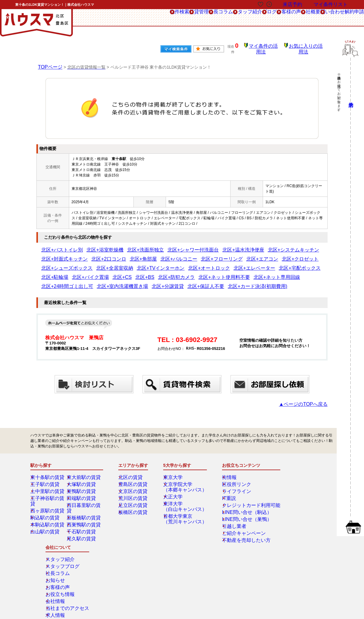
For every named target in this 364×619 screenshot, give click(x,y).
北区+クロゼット (173, 255)
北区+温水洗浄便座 (196, 246)
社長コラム (158, 18)
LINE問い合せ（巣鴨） (239, 506)
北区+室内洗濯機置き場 (142, 273)
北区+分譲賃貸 (176, 273)
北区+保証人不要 (206, 273)
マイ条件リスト (331, 4)
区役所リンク (231, 471)
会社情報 (291, 506)
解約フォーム (52, 574)
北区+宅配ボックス (127, 264)
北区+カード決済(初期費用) (246, 273)
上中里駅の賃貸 (48, 478)
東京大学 (175, 464)
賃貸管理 (127, 18)
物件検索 (98, 18)
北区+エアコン (143, 255)
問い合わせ (316, 18)
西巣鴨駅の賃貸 (84, 506)
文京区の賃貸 (134, 478)
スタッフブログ (296, 471)
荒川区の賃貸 (134, 485)
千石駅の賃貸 (82, 513)
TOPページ (49, 63)
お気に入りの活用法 (307, 47)
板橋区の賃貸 (134, 499)
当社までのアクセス (300, 513)
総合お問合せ (52, 560)
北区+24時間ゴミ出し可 (99, 273)
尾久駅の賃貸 (82, 520)
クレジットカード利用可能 (242, 492)
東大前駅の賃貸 (84, 464)
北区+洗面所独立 (121, 246)
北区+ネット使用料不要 (288, 264)
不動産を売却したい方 (238, 527)
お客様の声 (254, 18)
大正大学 (175, 483)
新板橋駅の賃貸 (84, 499)
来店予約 (96, 560)
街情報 (226, 464)
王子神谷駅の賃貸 (49, 485)
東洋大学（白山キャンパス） (184, 493)
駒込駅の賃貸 (46, 499)
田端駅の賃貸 (82, 485)
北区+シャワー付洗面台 (158, 246)
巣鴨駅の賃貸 (82, 478)
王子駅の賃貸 (46, 471)
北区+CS (208, 264)
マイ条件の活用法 (268, 47)
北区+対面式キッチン (275, 246)
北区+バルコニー (79, 255)
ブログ (225, 18)
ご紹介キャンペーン (237, 520)
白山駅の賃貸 (46, 513)
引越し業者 (229, 513)
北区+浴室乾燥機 (90, 246)
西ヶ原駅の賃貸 (48, 492)
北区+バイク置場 (184, 264)
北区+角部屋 (51, 255)
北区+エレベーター (92, 264)
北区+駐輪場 (156, 264)
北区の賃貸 (132, 464)
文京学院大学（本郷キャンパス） (184, 474)
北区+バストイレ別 (57, 246)
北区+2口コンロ (309, 246)
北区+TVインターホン (281, 255)
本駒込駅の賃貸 (48, 506)
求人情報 (291, 520)
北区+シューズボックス (209, 255)
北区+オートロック (57, 264)
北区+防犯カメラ (251, 264)
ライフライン (231, 478)
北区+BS (226, 264)
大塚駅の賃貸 (82, 471)
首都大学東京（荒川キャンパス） (184, 505)
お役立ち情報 (295, 499)
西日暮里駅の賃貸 (86, 492)
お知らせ (291, 485)
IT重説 (226, 485)
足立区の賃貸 (134, 492)
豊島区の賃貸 (134, 471)
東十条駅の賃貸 (48, 464)
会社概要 (285, 18)
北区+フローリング (112, 255)
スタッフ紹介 (194, 18)
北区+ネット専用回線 (59, 273)
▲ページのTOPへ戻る (309, 391)
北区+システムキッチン (235, 246)
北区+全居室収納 (246, 255)
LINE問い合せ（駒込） (239, 499)
